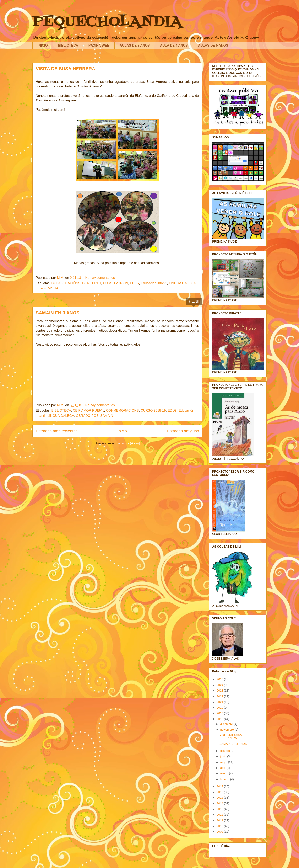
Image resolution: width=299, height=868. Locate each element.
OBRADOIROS (87, 416)
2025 (220, 679)
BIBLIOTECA (68, 45)
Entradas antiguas (183, 431)
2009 (220, 832)
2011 (220, 820)
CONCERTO (92, 283)
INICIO (43, 45)
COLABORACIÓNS (66, 283)
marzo (225, 773)
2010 (220, 826)
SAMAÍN (107, 416)
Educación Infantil (154, 283)
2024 (220, 685)
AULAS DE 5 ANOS (213, 45)
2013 (220, 809)
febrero (225, 779)
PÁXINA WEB (99, 45)
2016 (220, 792)
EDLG (135, 283)
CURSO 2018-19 (116, 283)
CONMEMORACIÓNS (123, 411)
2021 (220, 702)
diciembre (227, 724)
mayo (224, 762)
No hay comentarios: (101, 278)
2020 (220, 708)
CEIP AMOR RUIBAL (89, 411)
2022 (220, 696)
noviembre (227, 730)
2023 (220, 691)
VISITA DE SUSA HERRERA (65, 69)
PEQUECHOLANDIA (107, 22)
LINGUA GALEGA (182, 283)
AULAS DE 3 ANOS (135, 45)
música (41, 288)
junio (224, 756)
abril (223, 768)
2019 (220, 713)
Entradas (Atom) (128, 443)
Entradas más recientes (57, 431)
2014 (220, 803)
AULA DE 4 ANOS (174, 45)
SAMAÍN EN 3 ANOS (58, 313)
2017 (220, 786)
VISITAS (54, 288)
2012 (220, 815)
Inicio (122, 431)
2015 (220, 798)
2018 (220, 719)
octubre (225, 751)
